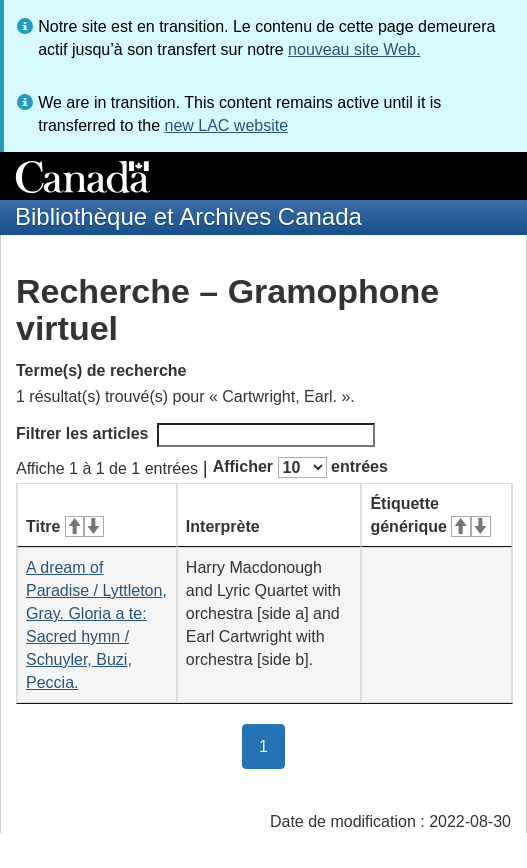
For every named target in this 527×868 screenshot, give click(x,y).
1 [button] (272, 745)
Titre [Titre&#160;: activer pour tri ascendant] (65, 526)
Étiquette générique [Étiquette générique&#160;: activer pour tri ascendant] (430, 515)
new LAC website (226, 125)
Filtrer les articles (195, 435)
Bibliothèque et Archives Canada (188, 216)
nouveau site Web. (354, 49)
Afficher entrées (300, 467)
